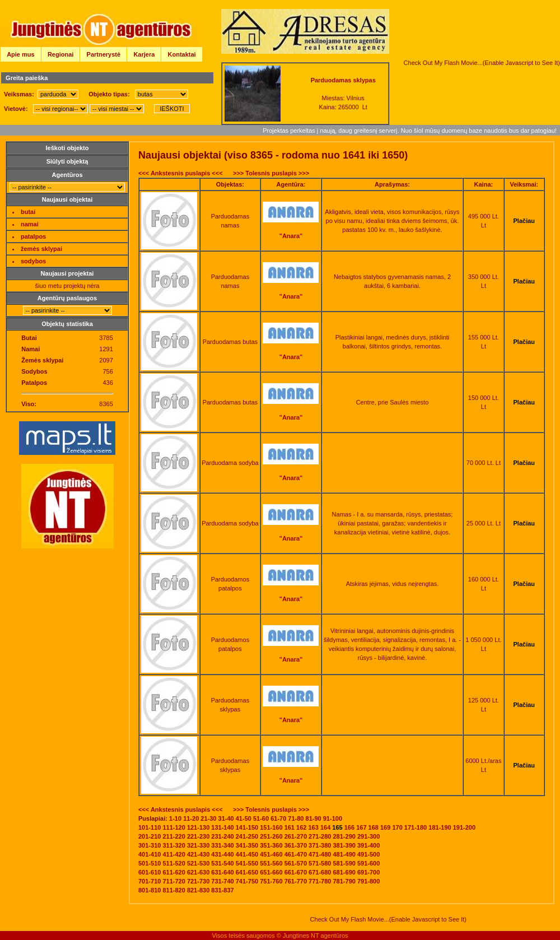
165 (337, 827)
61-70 (278, 818)
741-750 (247, 881)
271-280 (320, 836)
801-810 (150, 890)
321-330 (198, 845)
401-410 (150, 854)
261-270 (296, 836)
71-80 (296, 818)
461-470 (296, 854)
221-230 (198, 836)
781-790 (344, 881)
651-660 (271, 872)
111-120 (174, 827)
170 (397, 827)
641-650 (247, 872)
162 (301, 827)
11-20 (191, 818)
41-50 (244, 818)
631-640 (222, 872)
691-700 (368, 872)
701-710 (150, 881)
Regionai (60, 54)
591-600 (368, 863)
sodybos (33, 261)
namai (30, 224)
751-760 (271, 881)
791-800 (368, 881)
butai (28, 212)
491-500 (368, 854)
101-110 (150, 827)
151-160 (271, 827)
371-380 (320, 845)
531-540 (222, 863)
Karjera (144, 54)
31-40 (226, 818)
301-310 (150, 845)
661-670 (296, 872)
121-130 (198, 827)
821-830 (198, 890)
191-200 (464, 827)
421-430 (198, 854)
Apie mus (21, 54)
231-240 (222, 836)
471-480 (320, 854)
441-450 (247, 854)
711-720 (174, 881)
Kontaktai (182, 54)
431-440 (222, 854)
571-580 (320, 863)
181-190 (440, 827)
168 (374, 827)
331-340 (222, 845)
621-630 (198, 872)
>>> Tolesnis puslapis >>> (271, 173)
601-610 (150, 872)
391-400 (368, 845)
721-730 (198, 881)
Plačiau (524, 221)
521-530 (198, 863)
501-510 (150, 863)
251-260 (271, 836)
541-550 (247, 863)
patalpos (33, 236)
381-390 (344, 845)
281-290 (344, 836)
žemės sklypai (41, 249)
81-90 (314, 818)
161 (290, 827)
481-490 (344, 854)
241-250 (247, 836)
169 (385, 827)
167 (361, 827)
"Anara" (291, 236)
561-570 (296, 863)
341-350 (247, 845)
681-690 (344, 872)
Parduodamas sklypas (343, 80)
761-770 (296, 881)
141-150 (247, 827)
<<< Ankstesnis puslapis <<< (181, 173)
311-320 (174, 845)
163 (313, 827)
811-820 (174, 890)
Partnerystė (104, 54)
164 (325, 827)
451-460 (271, 854)
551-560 (271, 863)
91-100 (333, 818)
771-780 (320, 881)
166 (349, 827)
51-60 (261, 818)
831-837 (222, 890)
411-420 (174, 854)
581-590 (344, 863)
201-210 (150, 836)
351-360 (271, 845)
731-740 (222, 881)
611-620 (174, 872)
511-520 (174, 863)
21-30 (208, 818)
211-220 (174, 836)
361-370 (296, 845)
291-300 (368, 836)
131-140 (222, 827)
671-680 (320, 872)
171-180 (416, 827)
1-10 (175, 818)
